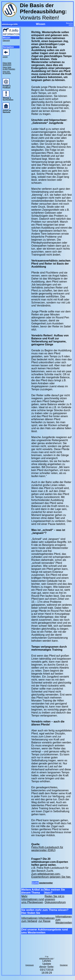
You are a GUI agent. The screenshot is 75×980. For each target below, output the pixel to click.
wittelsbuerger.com (46, 958)
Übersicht (6, 40)
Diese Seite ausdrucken (7, 64)
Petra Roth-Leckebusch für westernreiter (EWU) (47, 849)
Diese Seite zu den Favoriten (9, 68)
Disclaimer (64, 965)
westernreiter (46, 883)
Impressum (29, 965)
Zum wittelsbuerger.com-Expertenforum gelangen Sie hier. (51, 875)
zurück (5, 57)
